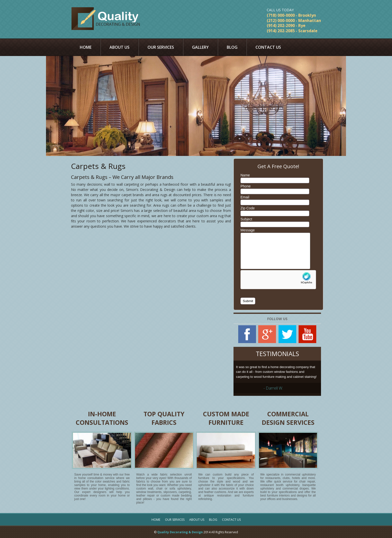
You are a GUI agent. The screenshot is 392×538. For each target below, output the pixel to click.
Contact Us (268, 47)
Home (86, 47)
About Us (119, 47)
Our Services (161, 47)
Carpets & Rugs (98, 166)
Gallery (200, 47)
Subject (246, 219)
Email (245, 197)
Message (248, 230)
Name (245, 175)
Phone (245, 186)
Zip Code (248, 208)
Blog (232, 47)
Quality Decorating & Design (180, 532)
